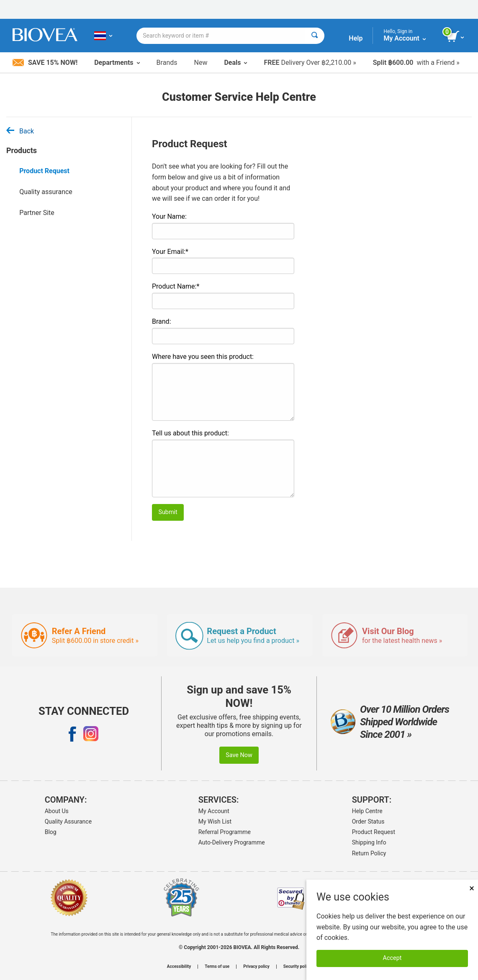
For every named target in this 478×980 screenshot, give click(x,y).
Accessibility (179, 967)
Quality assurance (46, 192)
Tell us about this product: (190, 433)
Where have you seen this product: (203, 357)
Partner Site (37, 213)
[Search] (315, 36)
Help (356, 38)
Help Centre (367, 811)
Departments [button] (117, 63)
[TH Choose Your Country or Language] (103, 36)
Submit (168, 512)
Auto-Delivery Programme (232, 842)
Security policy (297, 967)
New (201, 63)
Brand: (162, 321)
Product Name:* (176, 286)
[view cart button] (456, 37)
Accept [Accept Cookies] (392, 958)
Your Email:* (170, 252)
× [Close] (472, 888)
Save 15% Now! (45, 63)
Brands (167, 63)
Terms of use (217, 967)
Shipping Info (369, 842)
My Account (214, 811)
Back (20, 131)
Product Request (44, 171)
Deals (235, 63)
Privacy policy (256, 967)
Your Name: (169, 216)
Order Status (368, 821)
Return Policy (369, 853)
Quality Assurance (68, 821)
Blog (51, 832)
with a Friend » (416, 63)
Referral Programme (225, 832)
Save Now (239, 755)
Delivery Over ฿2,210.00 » (310, 63)
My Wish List (215, 821)
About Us (57, 811)
